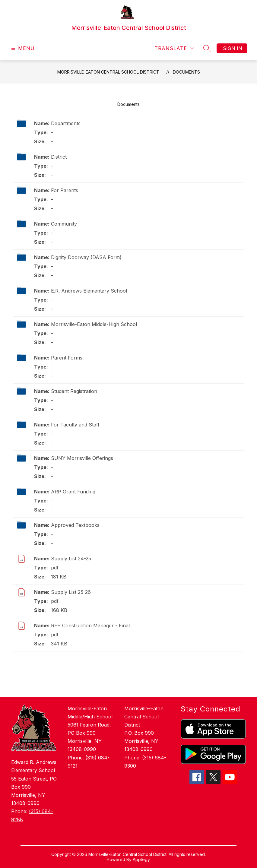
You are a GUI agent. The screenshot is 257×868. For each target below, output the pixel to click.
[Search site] (207, 48)
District (59, 157)
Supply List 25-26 (71, 592)
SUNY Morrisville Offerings (82, 458)
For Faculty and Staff (75, 425)
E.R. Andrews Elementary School (89, 291)
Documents (186, 72)
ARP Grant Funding (73, 492)
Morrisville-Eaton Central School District (108, 72)
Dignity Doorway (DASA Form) (86, 257)
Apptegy (141, 859)
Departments (66, 123)
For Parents (65, 190)
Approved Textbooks (75, 525)
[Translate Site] (174, 48)
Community (64, 224)
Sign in (233, 48)
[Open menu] (22, 48)
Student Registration (74, 391)
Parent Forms (67, 358)
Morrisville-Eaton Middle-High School (94, 324)
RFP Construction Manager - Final (90, 626)
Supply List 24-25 (71, 559)
